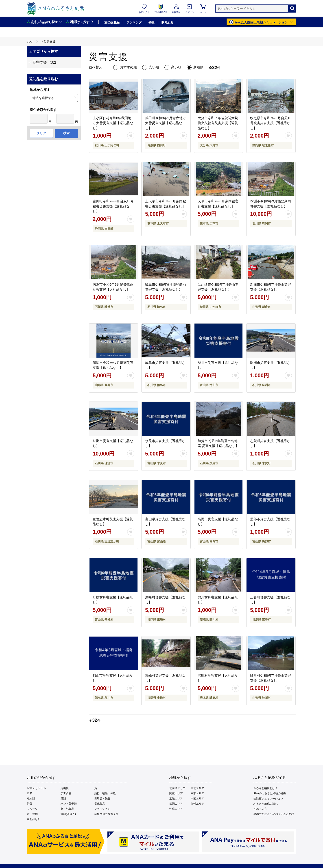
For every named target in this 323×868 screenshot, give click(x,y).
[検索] (292, 9)
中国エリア (197, 799)
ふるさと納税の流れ (266, 804)
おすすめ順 (128, 67)
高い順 (176, 67)
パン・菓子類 (69, 804)
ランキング (134, 22)
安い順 (154, 67)
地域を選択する (43, 98)
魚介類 (31, 799)
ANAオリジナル (36, 788)
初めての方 (260, 809)
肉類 (30, 793)
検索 (66, 133)
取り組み (167, 22)
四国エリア (176, 804)
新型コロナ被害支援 (106, 814)
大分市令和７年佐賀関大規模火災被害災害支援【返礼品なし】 (218, 123)
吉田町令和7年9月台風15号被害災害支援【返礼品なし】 (113, 206)
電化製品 (100, 804)
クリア (41, 133)
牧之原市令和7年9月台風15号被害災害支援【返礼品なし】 (271, 123)
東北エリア (197, 788)
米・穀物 (32, 814)
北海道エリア (177, 788)
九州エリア (197, 804)
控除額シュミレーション (268, 799)
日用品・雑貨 (102, 799)
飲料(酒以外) (68, 814)
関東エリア (176, 793)
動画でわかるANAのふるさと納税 (274, 814)
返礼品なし (34, 819)
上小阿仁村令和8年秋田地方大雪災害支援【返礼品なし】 (113, 123)
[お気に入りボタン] (131, 136)
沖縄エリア (176, 809)
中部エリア (197, 793)
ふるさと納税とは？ (266, 788)
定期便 (65, 788)
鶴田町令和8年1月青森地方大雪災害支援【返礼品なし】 (166, 123)
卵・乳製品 (67, 809)
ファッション (102, 809)
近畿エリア (176, 799)
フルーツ (32, 809)
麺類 (63, 799)
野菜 (30, 804)
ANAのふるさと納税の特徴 (270, 793)
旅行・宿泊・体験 (105, 793)
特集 (152, 22)
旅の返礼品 (112, 22)
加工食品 (66, 793)
